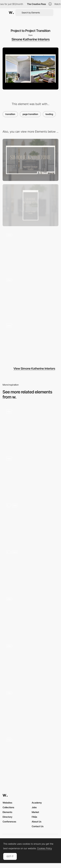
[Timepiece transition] (30, 427)
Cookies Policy (44, 848)
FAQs (34, 817)
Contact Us (38, 826)
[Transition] (30, 661)
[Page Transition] (30, 755)
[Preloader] (30, 296)
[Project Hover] (30, 250)
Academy (37, 803)
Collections (8, 807)
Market (35, 812)
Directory (7, 817)
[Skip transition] (30, 615)
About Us (37, 822)
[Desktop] (30, 160)
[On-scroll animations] (30, 568)
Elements (7, 812)
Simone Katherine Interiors (31, 39)
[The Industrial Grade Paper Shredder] (30, 474)
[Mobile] (30, 205)
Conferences (9, 822)
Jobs (34, 807)
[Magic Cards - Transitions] (30, 521)
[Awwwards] (11, 13)
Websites (7, 803)
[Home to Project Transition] (30, 341)
